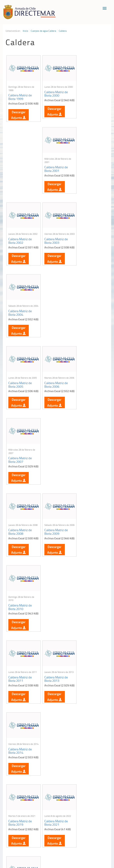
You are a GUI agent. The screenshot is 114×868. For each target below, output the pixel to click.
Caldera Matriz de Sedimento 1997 (89, 486)
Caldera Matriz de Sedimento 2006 (89, 720)
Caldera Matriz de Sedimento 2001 (20, 642)
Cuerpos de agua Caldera (43, 31)
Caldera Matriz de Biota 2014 (89, 408)
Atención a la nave (96, 788)
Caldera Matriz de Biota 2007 (89, 252)
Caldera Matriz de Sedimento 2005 (54, 717)
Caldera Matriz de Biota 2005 (20, 249)
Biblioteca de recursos (69, 841)
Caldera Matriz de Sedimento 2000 (89, 561)
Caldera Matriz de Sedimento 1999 (54, 564)
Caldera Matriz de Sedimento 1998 (20, 564)
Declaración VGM (96, 800)
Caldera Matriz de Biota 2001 (89, 96)
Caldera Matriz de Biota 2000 (54, 92)
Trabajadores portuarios (96, 794)
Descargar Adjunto (19, 118)
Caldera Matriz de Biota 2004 (89, 174)
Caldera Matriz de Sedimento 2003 (89, 642)
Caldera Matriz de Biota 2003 (54, 174)
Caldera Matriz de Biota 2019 (20, 483)
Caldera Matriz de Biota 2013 (54, 408)
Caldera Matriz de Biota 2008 (20, 330)
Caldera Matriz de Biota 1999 (20, 96)
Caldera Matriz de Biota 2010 (89, 330)
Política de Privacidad (45, 841)
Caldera (63, 31)
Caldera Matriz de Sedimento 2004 (20, 720)
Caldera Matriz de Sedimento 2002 (54, 642)
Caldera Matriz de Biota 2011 (20, 405)
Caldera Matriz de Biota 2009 (54, 330)
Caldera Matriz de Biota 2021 (54, 483)
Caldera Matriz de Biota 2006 (54, 252)
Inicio (25, 31)
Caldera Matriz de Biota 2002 (20, 174)
